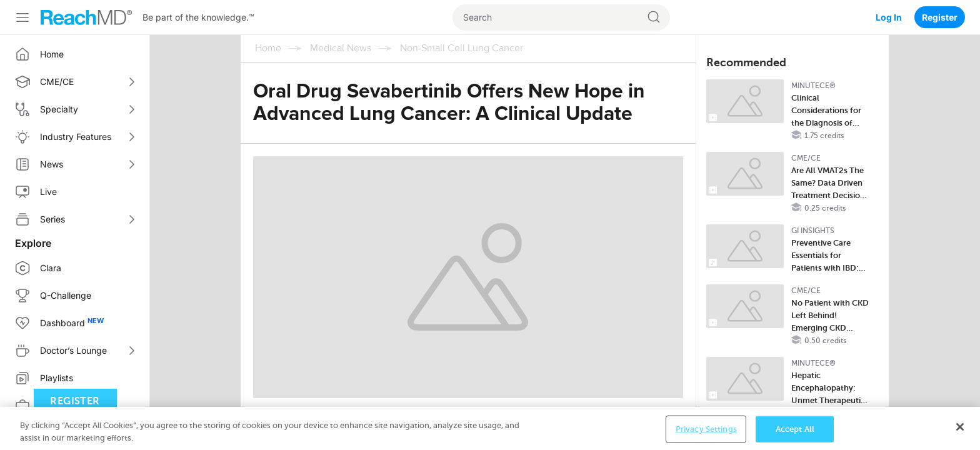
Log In (889, 17)
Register (940, 17)
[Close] (960, 436)
